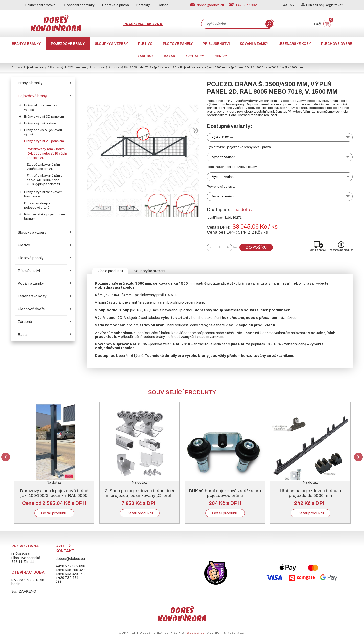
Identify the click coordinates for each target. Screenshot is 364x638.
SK (292, 5)
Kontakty (143, 5)
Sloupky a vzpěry (111, 44)
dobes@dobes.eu (210, 5)
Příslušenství (216, 44)
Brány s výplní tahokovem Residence (43, 194)
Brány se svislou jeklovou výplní (43, 132)
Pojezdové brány (68, 44)
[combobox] (233, 24)
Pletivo (145, 44)
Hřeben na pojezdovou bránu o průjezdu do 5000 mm (310, 493)
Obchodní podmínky (79, 5)
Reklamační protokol (41, 5)
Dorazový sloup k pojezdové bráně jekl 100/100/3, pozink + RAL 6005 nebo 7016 (54, 496)
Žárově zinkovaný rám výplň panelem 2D (43, 167)
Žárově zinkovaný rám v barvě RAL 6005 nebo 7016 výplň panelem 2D (44, 180)
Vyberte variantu (224, 157)
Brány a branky (26, 44)
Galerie (163, 5)
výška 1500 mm (224, 137)
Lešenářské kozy (295, 44)
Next (358, 457)
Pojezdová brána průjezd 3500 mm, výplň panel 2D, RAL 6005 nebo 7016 (229, 67)
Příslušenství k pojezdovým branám (44, 217)
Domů (16, 67)
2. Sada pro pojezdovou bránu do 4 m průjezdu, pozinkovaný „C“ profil (140, 493)
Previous (6, 457)
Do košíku (256, 247)
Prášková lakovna (143, 24)
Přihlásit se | (313, 5)
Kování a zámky (254, 44)
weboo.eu (196, 633)
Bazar (169, 56)
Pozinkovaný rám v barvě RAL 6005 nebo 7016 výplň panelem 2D (133, 67)
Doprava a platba (116, 5)
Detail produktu (54, 513)
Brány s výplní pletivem (41, 123)
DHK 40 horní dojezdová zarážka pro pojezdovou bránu (225, 493)
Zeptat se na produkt (341, 250)
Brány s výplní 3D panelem (44, 117)
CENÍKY (221, 56)
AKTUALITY (195, 56)
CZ (285, 5)
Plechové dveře (337, 44)
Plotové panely (178, 44)
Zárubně (145, 56)
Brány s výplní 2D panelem (68, 67)
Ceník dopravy (318, 250)
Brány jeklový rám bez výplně (41, 108)
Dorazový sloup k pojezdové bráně (37, 205)
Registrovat (334, 5)
